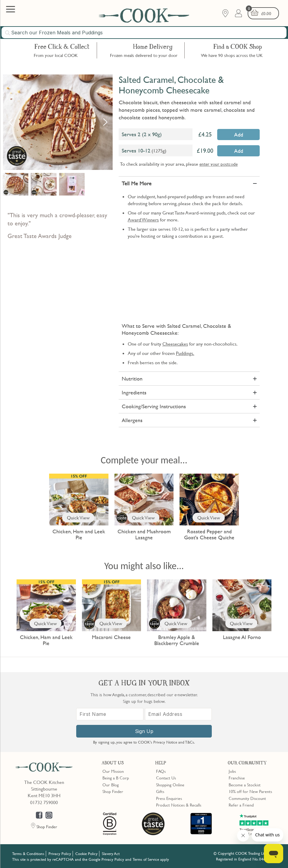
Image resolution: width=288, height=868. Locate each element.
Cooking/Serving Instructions (154, 406)
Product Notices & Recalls (179, 805)
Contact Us (166, 778)
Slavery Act (111, 854)
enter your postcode (219, 164)
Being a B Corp (116, 778)
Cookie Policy (86, 854)
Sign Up (144, 731)
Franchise (237, 778)
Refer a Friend (241, 805)
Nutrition (132, 379)
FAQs (161, 771)
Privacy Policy (60, 854)
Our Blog (111, 785)
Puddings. (185, 353)
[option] (58, 122)
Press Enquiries (169, 798)
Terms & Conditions (28, 854)
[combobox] (144, 33)
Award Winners (143, 220)
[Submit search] (8, 33)
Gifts (160, 791)
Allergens (132, 420)
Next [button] (105, 122)
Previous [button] (11, 122)
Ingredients (134, 392)
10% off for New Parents (250, 791)
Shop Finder (113, 791)
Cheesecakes (175, 344)
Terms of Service (146, 859)
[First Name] (110, 714)
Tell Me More (137, 183)
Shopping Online (170, 785)
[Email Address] (178, 714)
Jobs (232, 771)
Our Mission (113, 771)
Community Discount (247, 798)
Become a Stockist (245, 785)
